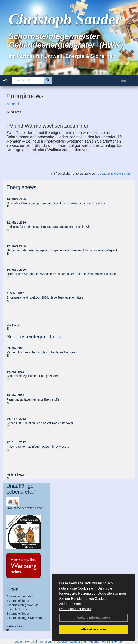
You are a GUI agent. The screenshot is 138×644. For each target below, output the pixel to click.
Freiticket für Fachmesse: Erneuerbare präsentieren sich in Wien (49, 227)
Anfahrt (94, 642)
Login (18, 642)
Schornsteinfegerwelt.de (22, 605)
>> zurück (13, 104)
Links (12, 589)
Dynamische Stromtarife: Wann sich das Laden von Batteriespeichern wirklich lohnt (62, 274)
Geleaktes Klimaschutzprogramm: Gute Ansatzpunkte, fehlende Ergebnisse (57, 203)
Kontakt (30, 642)
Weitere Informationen (93, 618)
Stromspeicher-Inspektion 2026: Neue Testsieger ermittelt (45, 297)
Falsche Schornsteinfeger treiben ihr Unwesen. (38, 447)
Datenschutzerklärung (76, 609)
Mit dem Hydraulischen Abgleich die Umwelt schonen (42, 352)
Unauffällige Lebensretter (21, 489)
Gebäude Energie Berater (114, 174)
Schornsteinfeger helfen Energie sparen (33, 376)
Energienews (22, 187)
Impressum (72, 604)
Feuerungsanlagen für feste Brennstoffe (33, 399)
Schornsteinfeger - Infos (34, 337)
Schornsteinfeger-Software (24, 618)
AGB (105, 642)
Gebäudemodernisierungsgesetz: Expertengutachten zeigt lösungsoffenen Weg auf (62, 250)
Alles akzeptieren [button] (93, 629)
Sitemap (117, 642)
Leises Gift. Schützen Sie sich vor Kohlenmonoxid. (40, 423)
